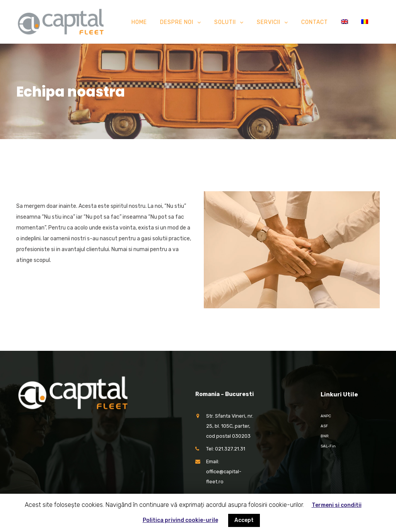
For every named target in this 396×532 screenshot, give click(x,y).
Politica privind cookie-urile (180, 520)
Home (139, 22)
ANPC (326, 416)
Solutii (225, 22)
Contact (315, 22)
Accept (244, 520)
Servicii (269, 22)
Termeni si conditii (337, 505)
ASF (324, 426)
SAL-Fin (328, 446)
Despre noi (177, 22)
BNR (325, 436)
